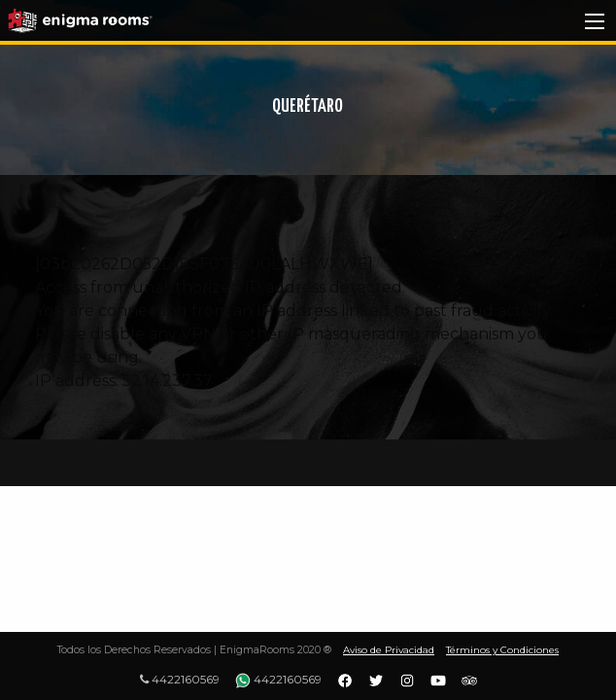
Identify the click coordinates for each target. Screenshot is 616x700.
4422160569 (180, 679)
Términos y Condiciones (502, 650)
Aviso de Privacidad (389, 650)
